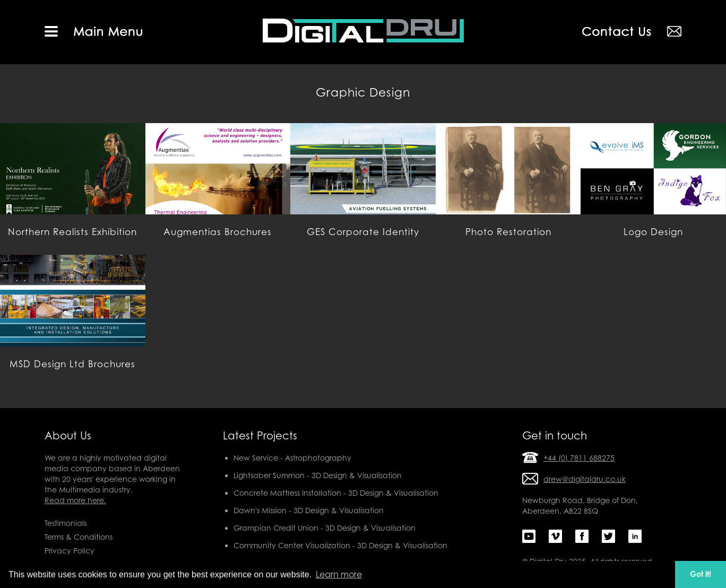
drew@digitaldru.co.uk (585, 479)
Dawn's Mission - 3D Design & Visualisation (309, 510)
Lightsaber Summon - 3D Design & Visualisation (318, 475)
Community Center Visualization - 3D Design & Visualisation (340, 545)
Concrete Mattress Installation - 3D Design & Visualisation (336, 493)
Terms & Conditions (79, 537)
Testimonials (66, 523)
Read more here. (75, 500)
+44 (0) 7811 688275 (579, 458)
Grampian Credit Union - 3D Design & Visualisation (325, 528)
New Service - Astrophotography (292, 458)
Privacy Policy (70, 551)
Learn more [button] (339, 574)
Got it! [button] (701, 574)
